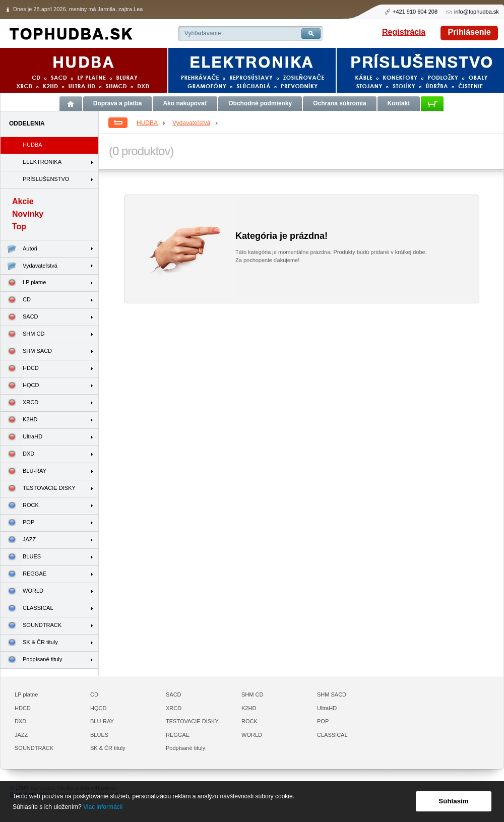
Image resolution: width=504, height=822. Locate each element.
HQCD (20, 386)
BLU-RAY (23, 471)
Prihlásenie (469, 32)
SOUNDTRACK (31, 626)
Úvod (71, 104)
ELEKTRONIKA (42, 162)
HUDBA (152, 123)
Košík (432, 104)
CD (16, 300)
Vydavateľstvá (196, 123)
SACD (19, 317)
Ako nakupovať (185, 103)
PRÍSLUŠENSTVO (46, 179)
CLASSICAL (27, 609)
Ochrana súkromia (339, 103)
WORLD (22, 591)
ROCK (20, 506)
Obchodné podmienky (260, 103)
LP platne (23, 283)
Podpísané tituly (31, 660)
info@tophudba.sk (477, 12)
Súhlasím (453, 801)
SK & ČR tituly (29, 643)
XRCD (19, 403)
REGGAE (23, 574)
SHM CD (22, 334)
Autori (19, 249)
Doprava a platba (118, 103)
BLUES (21, 557)
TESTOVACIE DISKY (38, 489)
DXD (17, 454)
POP (17, 523)
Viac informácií (103, 807)
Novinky (28, 214)
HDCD (20, 369)
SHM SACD (26, 352)
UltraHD (21, 437)
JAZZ (18, 540)
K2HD (19, 420)
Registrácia (404, 32)
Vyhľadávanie (203, 33)
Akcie (23, 201)
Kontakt (399, 103)
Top (19, 227)
